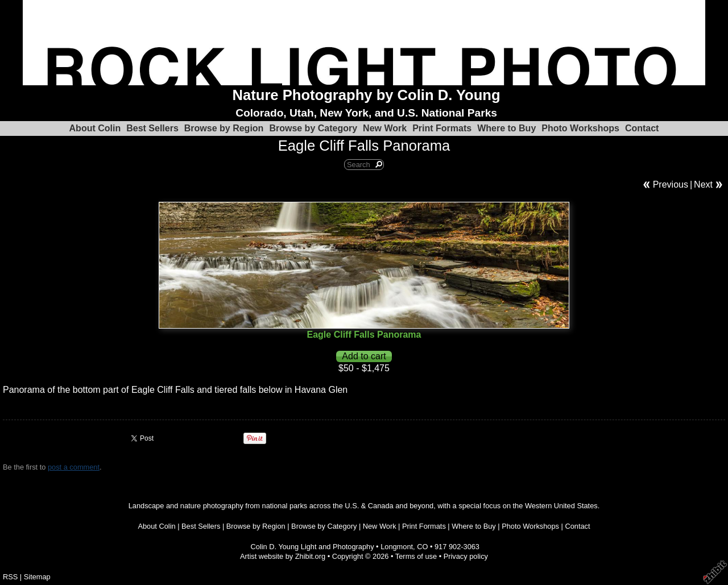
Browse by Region (224, 128)
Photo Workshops (580, 128)
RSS (10, 577)
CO (422, 547)
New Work (385, 128)
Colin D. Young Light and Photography (313, 547)
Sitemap (37, 577)
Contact (642, 128)
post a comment (74, 467)
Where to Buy (506, 128)
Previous (671, 184)
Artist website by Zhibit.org (283, 556)
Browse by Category (313, 128)
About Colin (95, 128)
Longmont (397, 547)
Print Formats (442, 128)
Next (703, 184)
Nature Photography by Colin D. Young (367, 95)
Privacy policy (466, 556)
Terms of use (416, 556)
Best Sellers (152, 128)
